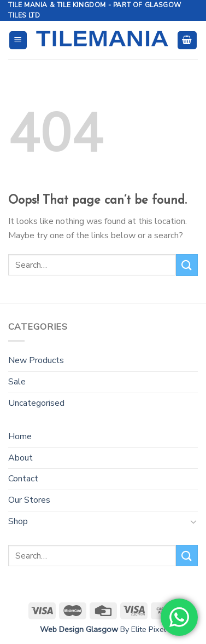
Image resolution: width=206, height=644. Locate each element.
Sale (17, 382)
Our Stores (29, 500)
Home (20, 436)
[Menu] (18, 40)
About (20, 458)
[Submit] (187, 265)
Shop (18, 521)
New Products (36, 360)
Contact (23, 479)
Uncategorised (36, 403)
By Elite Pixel (142, 629)
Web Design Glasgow (79, 629)
